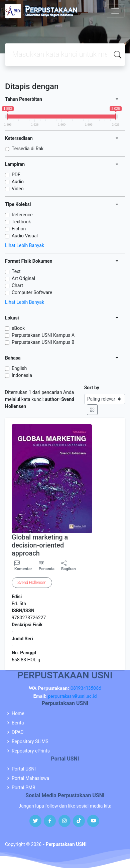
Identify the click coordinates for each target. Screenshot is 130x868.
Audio (18, 182)
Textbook (21, 222)
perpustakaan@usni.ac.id (72, 696)
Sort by (92, 388)
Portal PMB (24, 788)
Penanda (47, 569)
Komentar (23, 566)
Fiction (19, 229)
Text (16, 271)
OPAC (18, 732)
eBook (18, 328)
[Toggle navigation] (115, 11)
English (19, 368)
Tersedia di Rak (28, 149)
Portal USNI (24, 769)
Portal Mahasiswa (30, 778)
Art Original (23, 278)
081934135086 (86, 688)
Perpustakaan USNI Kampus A (43, 335)
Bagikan (69, 566)
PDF (16, 175)
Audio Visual (25, 236)
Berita (18, 723)
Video (18, 189)
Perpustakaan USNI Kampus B (43, 342)
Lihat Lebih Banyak (25, 245)
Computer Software (32, 292)
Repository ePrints (31, 751)
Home (18, 713)
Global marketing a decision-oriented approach (40, 545)
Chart (17, 285)
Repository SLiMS (30, 741)
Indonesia (22, 375)
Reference (22, 215)
